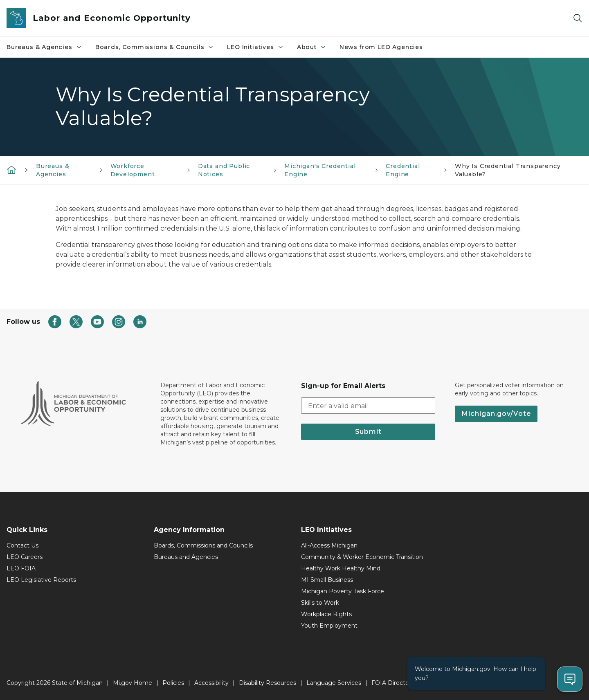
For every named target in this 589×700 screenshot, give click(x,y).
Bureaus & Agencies (44, 47)
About (312, 47)
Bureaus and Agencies (186, 557)
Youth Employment (329, 626)
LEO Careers (25, 557)
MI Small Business (327, 580)
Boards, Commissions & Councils (155, 47)
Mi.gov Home (133, 683)
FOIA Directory (393, 683)
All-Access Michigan (329, 545)
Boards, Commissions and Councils (203, 545)
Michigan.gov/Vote (496, 414)
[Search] (578, 18)
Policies (173, 683)
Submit (368, 432)
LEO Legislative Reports (41, 580)
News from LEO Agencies (381, 47)
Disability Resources (268, 683)
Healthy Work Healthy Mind (341, 568)
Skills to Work (320, 603)
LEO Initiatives (255, 47)
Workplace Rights (326, 614)
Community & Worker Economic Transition (362, 557)
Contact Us (22, 545)
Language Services (334, 683)
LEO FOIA (21, 568)
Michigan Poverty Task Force (343, 591)
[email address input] (368, 406)
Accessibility (211, 683)
